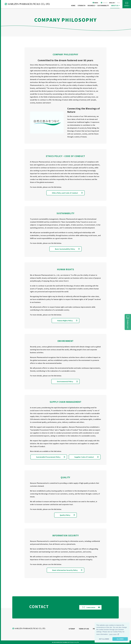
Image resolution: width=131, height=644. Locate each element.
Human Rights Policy (65, 321)
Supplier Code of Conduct (84, 457)
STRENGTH (82, 6)
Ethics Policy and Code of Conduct (65, 193)
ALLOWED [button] (120, 639)
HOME (73, 6)
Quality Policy (65, 515)
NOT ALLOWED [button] (104, 639)
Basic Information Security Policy (65, 570)
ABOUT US (115, 6)
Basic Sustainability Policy (65, 249)
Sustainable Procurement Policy (48, 457)
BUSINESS (91, 6)
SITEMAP (72, 629)
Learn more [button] (113, 634)
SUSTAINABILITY (103, 6)
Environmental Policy (65, 381)
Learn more (91, 607)
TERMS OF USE (84, 629)
